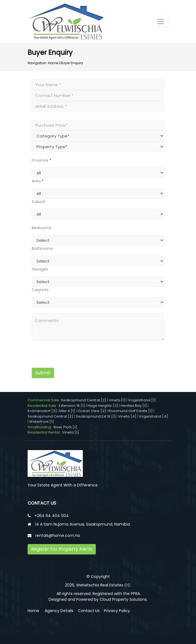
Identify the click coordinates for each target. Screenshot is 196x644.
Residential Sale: (43, 406)
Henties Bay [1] (134, 406)
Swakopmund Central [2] (84, 400)
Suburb (39, 202)
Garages (40, 269)
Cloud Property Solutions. (124, 599)
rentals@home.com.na (58, 535)
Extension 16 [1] (72, 406)
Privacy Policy (117, 611)
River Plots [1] (65, 427)
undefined (98, 173)
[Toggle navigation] (161, 21)
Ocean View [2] (92, 411)
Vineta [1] (117, 400)
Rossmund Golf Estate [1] (131, 411)
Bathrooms (42, 248)
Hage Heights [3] (103, 406)
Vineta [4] (127, 416)
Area (36, 181)
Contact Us (89, 611)
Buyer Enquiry (72, 63)
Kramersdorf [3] (42, 411)
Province (40, 160)
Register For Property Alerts (62, 549)
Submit (43, 373)
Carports (40, 290)
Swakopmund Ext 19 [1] (96, 416)
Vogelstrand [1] (142, 400)
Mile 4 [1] (67, 411)
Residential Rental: (45, 432)
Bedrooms (42, 228)
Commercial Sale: (44, 400)
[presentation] (66, 355)
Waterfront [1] (42, 422)
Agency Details (59, 611)
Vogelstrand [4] (153, 416)
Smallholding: (41, 427)
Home (53, 63)
